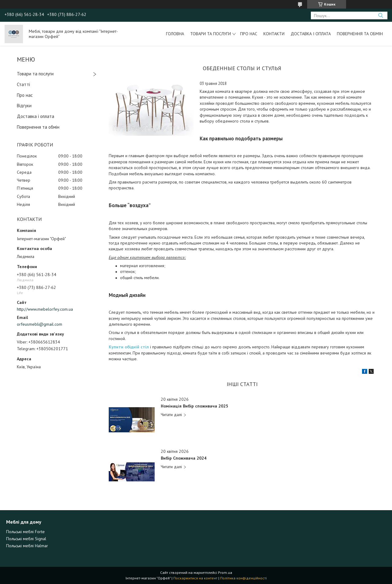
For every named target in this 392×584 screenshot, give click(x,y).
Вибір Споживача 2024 (184, 458)
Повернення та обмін (360, 34)
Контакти (274, 34)
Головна (175, 34)
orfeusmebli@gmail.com (40, 324)
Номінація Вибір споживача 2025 (194, 406)
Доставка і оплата (311, 34)
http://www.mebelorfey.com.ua (45, 309)
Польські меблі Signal (26, 539)
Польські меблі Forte (25, 532)
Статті (23, 84)
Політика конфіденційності (243, 578)
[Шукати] (381, 15)
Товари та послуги (211, 34)
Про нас (249, 34)
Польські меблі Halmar (27, 546)
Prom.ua (225, 573)
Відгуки (24, 106)
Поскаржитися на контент (195, 578)
